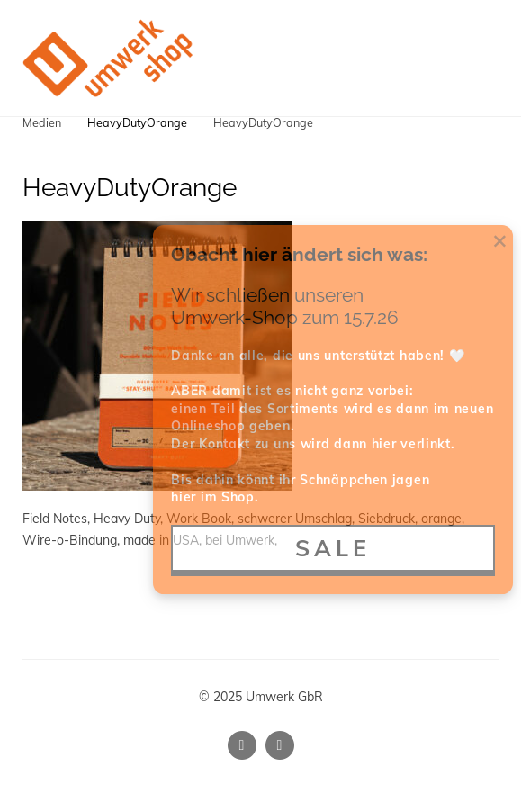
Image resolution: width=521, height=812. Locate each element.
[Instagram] (242, 745)
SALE (333, 548)
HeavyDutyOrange (137, 122)
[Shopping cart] (447, 58)
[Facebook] (280, 745)
